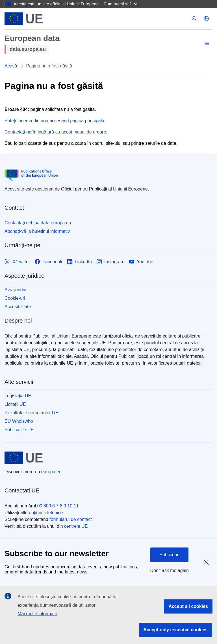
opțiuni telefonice (46, 513)
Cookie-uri (15, 298)
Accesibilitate (18, 307)
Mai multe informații (37, 614)
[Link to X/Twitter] (17, 262)
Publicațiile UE (19, 430)
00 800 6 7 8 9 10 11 (58, 506)
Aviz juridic (15, 290)
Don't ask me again (170, 570)
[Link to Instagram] (110, 262)
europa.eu (51, 472)
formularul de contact (70, 519)
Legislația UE (18, 396)
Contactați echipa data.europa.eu (38, 223)
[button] (206, 19)
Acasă (11, 66)
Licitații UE (15, 404)
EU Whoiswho (19, 421)
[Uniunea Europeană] (24, 19)
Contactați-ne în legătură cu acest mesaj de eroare (55, 132)
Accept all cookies (188, 606)
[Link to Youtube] (141, 262)
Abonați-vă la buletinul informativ (37, 231)
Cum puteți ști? (121, 4)
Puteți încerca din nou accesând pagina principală (54, 121)
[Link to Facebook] (48, 262)
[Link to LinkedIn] (80, 262)
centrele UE (76, 526)
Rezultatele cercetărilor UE (31, 413)
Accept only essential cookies (175, 630)
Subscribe (169, 555)
